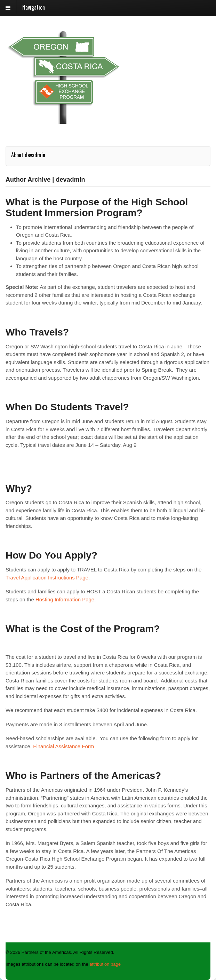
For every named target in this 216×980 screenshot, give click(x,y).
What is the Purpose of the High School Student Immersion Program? (97, 207)
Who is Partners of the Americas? (83, 776)
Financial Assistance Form (63, 746)
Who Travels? (37, 332)
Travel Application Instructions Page (47, 578)
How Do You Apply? (51, 555)
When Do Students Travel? (67, 407)
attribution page (105, 964)
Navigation (34, 7)
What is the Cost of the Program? (83, 629)
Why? (19, 488)
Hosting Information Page (65, 599)
